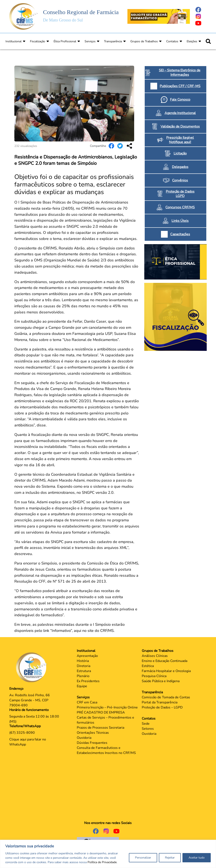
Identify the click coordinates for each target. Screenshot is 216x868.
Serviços (90, 41)
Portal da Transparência (160, 702)
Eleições (192, 41)
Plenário (83, 676)
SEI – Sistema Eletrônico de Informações (180, 73)
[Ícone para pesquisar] (208, 41)
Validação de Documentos (180, 126)
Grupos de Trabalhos (144, 41)
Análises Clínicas (155, 656)
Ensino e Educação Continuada (165, 661)
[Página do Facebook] (201, 10)
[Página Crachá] (159, 16)
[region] (108, 854)
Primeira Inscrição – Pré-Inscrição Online (107, 707)
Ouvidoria (84, 738)
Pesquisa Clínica (154, 676)
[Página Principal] (33, 667)
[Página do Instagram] (201, 16)
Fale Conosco (180, 100)
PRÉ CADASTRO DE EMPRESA (101, 712)
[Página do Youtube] (201, 23)
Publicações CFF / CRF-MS (180, 86)
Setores (148, 729)
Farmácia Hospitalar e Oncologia (166, 671)
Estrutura (84, 671)
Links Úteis (180, 221)
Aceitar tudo (197, 858)
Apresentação (87, 656)
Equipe (82, 686)
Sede (146, 724)
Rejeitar (170, 858)
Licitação (180, 153)
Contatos (172, 41)
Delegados (180, 167)
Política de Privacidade (102, 862)
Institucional (13, 41)
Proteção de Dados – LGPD (162, 707)
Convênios (180, 180)
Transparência (113, 41)
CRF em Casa (87, 702)
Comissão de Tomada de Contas (166, 697)
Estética (148, 666)
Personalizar (143, 858)
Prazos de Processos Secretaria (101, 728)
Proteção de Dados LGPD (180, 194)
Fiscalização (38, 41)
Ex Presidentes (88, 681)
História (83, 661)
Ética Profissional (65, 41)
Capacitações (180, 234)
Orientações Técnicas (93, 733)
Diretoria (84, 666)
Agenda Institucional (180, 113)
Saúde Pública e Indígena (161, 681)
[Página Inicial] (24, 16)
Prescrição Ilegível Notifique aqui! (180, 140)
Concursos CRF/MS (180, 207)
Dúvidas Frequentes (92, 743)
